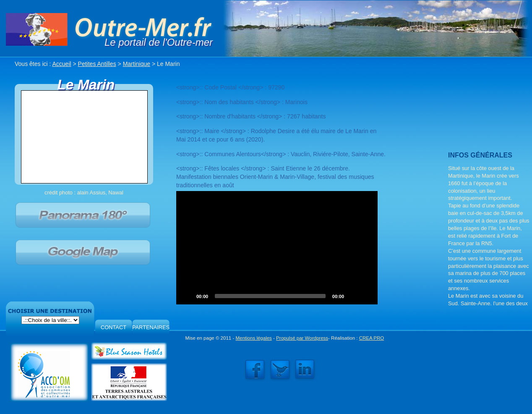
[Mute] (353, 296)
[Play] (187, 296)
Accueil (62, 64)
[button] (277, 248)
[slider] (270, 296)
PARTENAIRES (151, 327)
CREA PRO (372, 338)
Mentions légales (253, 338)
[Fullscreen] (367, 296)
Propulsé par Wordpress (302, 338)
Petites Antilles (97, 64)
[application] (277, 248)
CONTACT (113, 327)
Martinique (137, 64)
